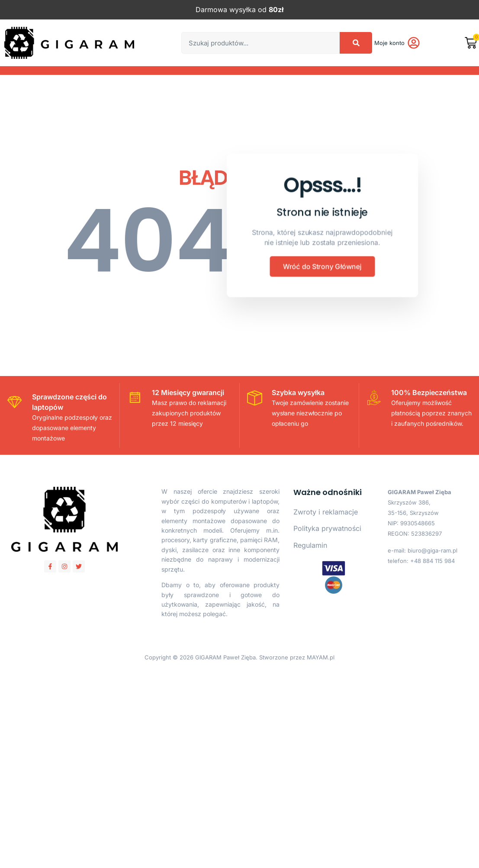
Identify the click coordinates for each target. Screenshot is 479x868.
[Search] (356, 43)
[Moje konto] (414, 43)
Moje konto (389, 43)
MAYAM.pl (321, 657)
